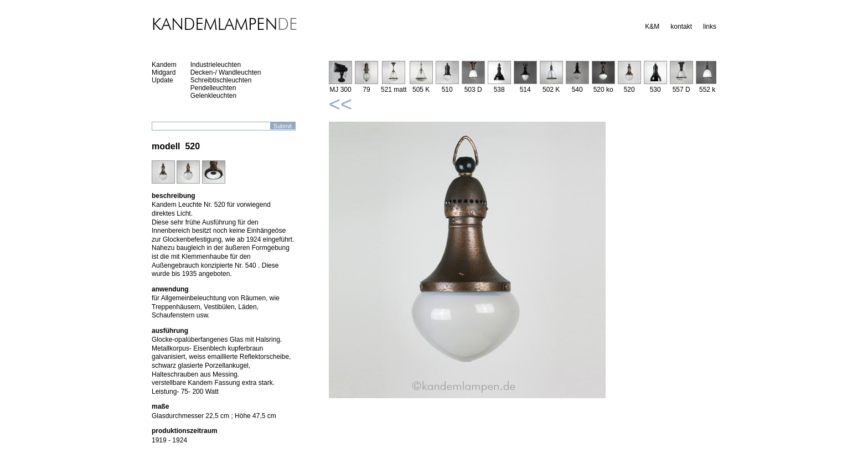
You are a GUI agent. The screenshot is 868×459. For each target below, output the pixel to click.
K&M (652, 27)
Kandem (164, 65)
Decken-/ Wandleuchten (226, 72)
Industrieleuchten (216, 65)
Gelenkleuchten (213, 96)
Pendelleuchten (213, 88)
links (710, 27)
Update (162, 80)
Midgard (164, 72)
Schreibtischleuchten (221, 80)
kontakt (681, 27)
